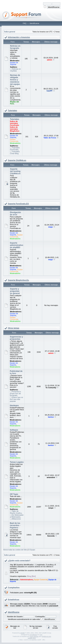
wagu (51, 227)
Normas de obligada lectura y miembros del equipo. (15, 80)
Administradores (27, 580)
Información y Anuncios (19, 37)
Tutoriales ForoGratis (15, 149)
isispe (51, 508)
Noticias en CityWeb (15, 70)
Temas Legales (17, 462)
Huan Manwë (34, 636)
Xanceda (51, 536)
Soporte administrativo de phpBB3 (16, 245)
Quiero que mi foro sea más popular (16, 399)
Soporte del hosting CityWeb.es (15, 171)
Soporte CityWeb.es (17, 160)
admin (50, 60)
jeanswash (54, 606)
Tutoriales (12, 111)
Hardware (14, 406)
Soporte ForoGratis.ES (18, 204)
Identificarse (34, 23)
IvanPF (50, 91)
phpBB (22, 633)
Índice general (10, 32)
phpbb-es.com (46, 636)
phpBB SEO (32, 638)
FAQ (25, 23)
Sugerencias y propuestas (16, 338)
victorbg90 (29, 593)
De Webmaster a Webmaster (17, 516)
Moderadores (15, 143)
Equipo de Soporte (14, 63)
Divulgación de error (15, 214)
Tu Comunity (51, 388)
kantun (51, 417)
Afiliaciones (16, 519)
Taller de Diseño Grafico (16, 512)
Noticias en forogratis (15, 47)
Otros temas (14, 328)
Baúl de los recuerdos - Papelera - (15, 525)
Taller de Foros (50, 138)
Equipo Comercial (14, 140)
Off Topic (14, 494)
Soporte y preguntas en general (15, 291)
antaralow (51, 477)
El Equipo (32, 550)
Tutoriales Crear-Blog (15, 152)
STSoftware (33, 635)
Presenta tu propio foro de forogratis (15, 394)
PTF (41, 635)
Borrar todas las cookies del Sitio (15, 550)
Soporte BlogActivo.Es (18, 280)
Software (14, 430)
